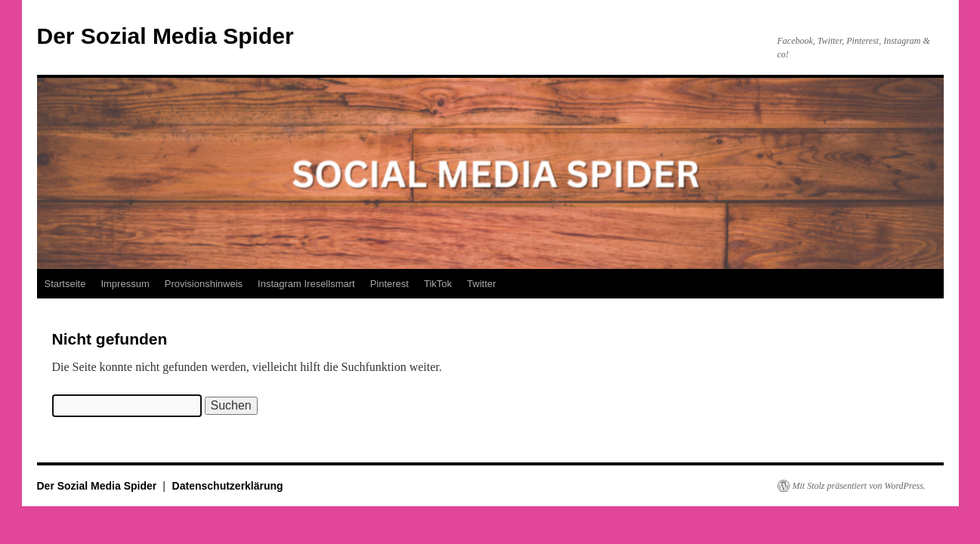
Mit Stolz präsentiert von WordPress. (859, 486)
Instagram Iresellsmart (306, 284)
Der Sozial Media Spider (165, 36)
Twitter (481, 284)
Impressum (125, 284)
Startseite (65, 284)
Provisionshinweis (204, 284)
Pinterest (390, 284)
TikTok (438, 284)
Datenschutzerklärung (228, 486)
